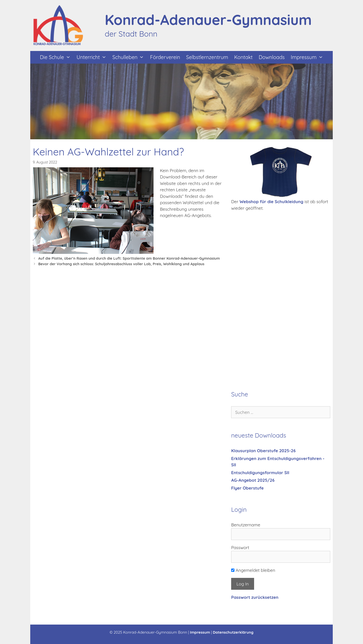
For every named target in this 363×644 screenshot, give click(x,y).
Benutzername (246, 525)
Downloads (272, 57)
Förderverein (165, 57)
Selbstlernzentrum (207, 57)
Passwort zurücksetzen (255, 597)
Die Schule (57, 57)
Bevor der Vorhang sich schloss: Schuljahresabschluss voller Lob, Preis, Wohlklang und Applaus (121, 264)
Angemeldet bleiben (253, 570)
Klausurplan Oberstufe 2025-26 (263, 451)
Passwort (240, 547)
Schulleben (130, 57)
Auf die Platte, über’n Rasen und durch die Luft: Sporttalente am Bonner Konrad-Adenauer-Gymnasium (129, 258)
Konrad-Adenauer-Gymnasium (208, 20)
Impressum (308, 57)
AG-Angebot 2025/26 (253, 480)
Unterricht (93, 57)
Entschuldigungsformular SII (260, 473)
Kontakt (243, 57)
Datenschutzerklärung (233, 632)
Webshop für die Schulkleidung (271, 202)
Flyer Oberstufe (247, 488)
